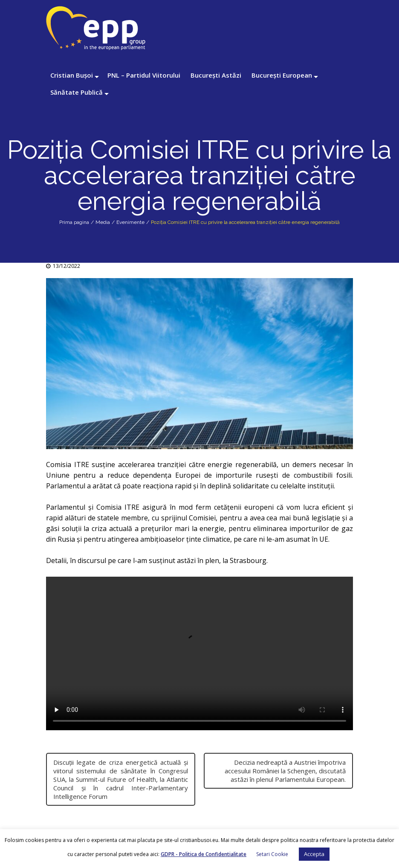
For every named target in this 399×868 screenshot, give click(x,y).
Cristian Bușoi (72, 75)
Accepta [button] (314, 854)
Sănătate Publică (77, 92)
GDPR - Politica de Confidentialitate (204, 854)
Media (103, 222)
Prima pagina (74, 222)
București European (282, 75)
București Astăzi (216, 75)
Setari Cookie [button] (272, 854)
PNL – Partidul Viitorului (144, 75)
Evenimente (130, 222)
